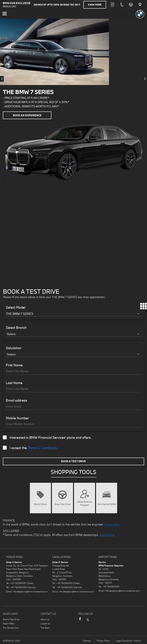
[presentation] (2, 79)
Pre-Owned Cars (11, 628)
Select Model (16, 307)
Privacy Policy (103, 641)
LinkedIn (103, 619)
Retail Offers (9, 624)
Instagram (95, 619)
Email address (17, 400)
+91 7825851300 (19, 587)
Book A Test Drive (73, 461)
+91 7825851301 (19, 583)
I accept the (30, 448)
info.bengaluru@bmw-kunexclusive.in (30, 591)
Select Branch (16, 328)
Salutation (14, 348)
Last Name (14, 383)
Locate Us (45, 624)
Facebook (80, 621)
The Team (45, 628)
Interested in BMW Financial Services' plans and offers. (47, 438)
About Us (45, 619)
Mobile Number (17, 418)
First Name (14, 365)
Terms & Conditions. (43, 448)
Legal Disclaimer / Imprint (128, 641)
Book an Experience (27, 115)
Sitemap (87, 641)
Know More (95, 5)
